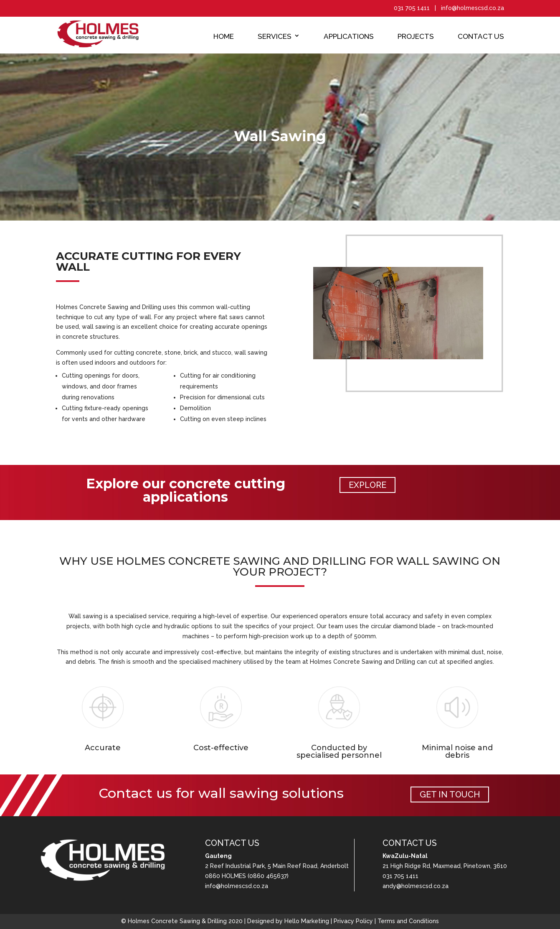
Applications (349, 36)
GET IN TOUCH (450, 794)
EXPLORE (367, 485)
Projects (416, 36)
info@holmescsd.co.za (237, 886)
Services (275, 36)
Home (224, 36)
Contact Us (481, 36)
